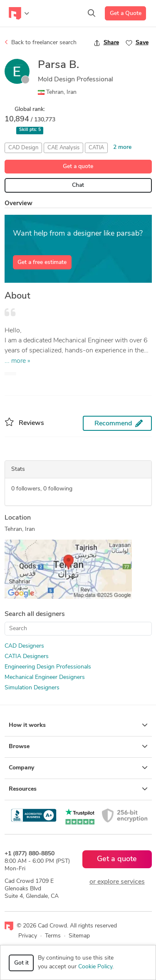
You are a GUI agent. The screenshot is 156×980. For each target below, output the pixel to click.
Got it (21, 963)
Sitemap (79, 936)
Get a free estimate (42, 263)
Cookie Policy (95, 967)
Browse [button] (78, 746)
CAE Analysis (63, 148)
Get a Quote (126, 14)
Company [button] (78, 768)
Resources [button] (78, 789)
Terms (53, 936)
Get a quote (78, 167)
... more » (17, 361)
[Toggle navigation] (19, 13)
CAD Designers (24, 646)
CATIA (96, 148)
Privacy (28, 936)
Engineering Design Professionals (48, 667)
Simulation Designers (32, 688)
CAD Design (23, 148)
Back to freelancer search (41, 43)
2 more (122, 147)
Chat (78, 185)
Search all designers (35, 614)
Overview (19, 204)
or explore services (117, 882)
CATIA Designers (27, 657)
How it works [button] (78, 725)
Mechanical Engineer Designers (45, 677)
